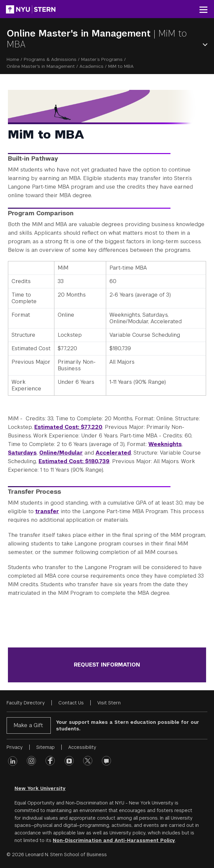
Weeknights (165, 444)
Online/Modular (61, 453)
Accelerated (113, 453)
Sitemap (46, 747)
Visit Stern (109, 703)
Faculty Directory (26, 703)
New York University (40, 788)
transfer (47, 511)
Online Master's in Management (80, 33)
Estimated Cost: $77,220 (68, 427)
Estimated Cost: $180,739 (74, 461)
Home (13, 59)
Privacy (15, 747)
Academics (92, 66)
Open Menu (206, 45)
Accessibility (82, 747)
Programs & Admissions (50, 59)
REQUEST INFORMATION (107, 665)
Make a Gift (28, 725)
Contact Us (71, 703)
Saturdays (22, 453)
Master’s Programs (102, 59)
